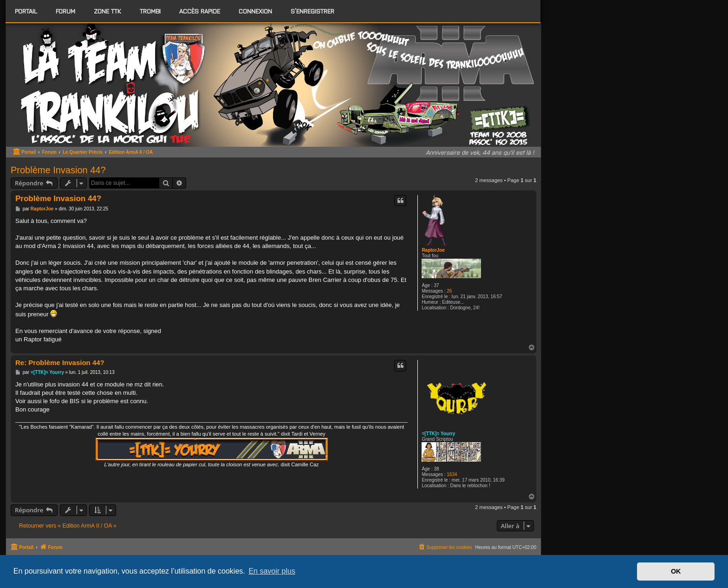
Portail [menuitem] (26, 11)
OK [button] (676, 571)
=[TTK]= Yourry (438, 434)
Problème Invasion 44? (58, 170)
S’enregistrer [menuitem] (312, 11)
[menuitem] (65, 11)
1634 (452, 474)
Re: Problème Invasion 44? (60, 363)
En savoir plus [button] (272, 571)
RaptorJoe (433, 250)
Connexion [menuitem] (255, 11)
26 (449, 291)
